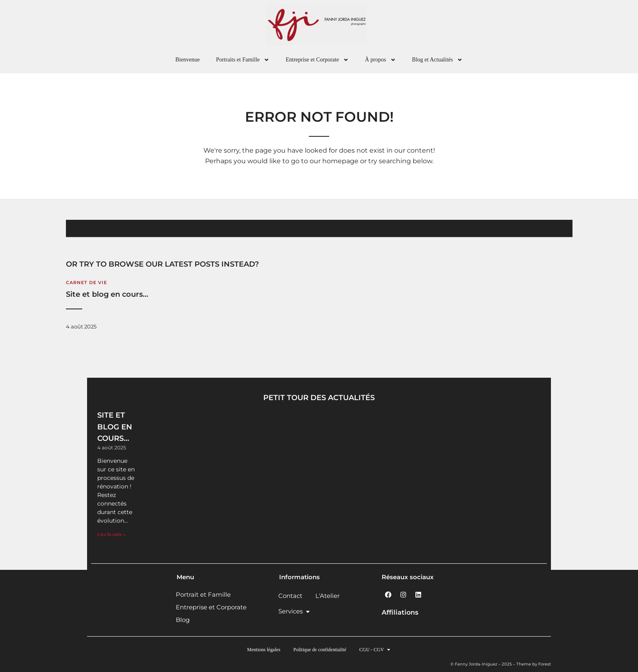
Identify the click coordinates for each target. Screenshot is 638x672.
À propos (380, 60)
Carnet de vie (86, 282)
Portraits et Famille (243, 60)
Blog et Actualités (437, 60)
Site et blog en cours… (107, 294)
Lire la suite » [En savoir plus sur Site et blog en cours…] (111, 534)
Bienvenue (188, 60)
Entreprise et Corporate (317, 60)
